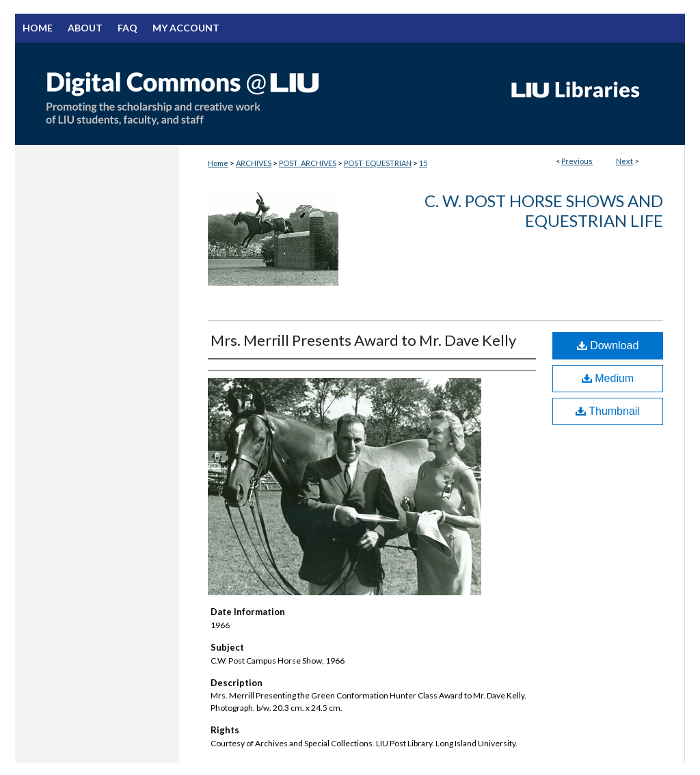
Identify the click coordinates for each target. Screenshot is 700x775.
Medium (608, 378)
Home (218, 163)
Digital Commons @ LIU (254, 94)
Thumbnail (608, 411)
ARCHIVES (254, 163)
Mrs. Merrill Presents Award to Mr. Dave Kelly (363, 340)
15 (423, 163)
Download (608, 345)
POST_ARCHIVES (308, 163)
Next (624, 161)
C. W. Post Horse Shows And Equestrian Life (544, 210)
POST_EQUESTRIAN (378, 163)
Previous (577, 161)
